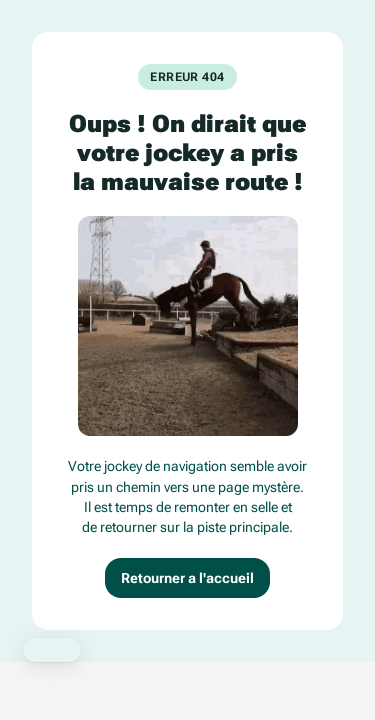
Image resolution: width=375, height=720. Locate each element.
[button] (52, 650)
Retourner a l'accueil (187, 578)
